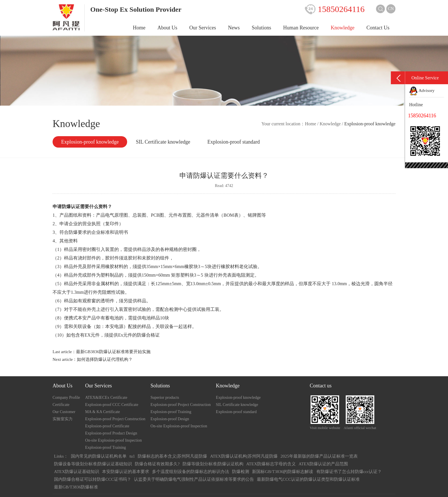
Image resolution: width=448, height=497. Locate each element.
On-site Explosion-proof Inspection (113, 440)
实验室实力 (63, 419)
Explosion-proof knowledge (90, 142)
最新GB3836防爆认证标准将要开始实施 (113, 352)
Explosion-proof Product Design (111, 433)
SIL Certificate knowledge (163, 142)
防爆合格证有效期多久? (157, 464)
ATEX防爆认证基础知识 (77, 472)
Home (139, 28)
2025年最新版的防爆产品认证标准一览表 (319, 456)
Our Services (203, 28)
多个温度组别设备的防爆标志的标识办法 (191, 472)
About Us (167, 28)
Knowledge (343, 28)
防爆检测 (241, 472)
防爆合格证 (148, 335)
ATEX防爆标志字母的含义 (271, 464)
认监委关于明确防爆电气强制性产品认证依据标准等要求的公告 (194, 479)
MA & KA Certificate (103, 412)
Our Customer (64, 412)
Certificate (61, 405)
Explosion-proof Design (170, 419)
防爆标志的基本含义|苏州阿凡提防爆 (172, 456)
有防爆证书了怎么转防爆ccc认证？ (349, 472)
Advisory (422, 90)
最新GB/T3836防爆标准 (76, 487)
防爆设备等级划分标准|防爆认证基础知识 (93, 464)
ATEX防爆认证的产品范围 (323, 464)
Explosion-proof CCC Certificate (112, 405)
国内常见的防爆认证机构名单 (99, 456)
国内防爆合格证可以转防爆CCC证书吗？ (93, 479)
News (234, 28)
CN (391, 9)
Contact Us (378, 28)
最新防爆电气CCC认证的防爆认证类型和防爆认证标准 (308, 479)
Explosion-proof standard (234, 142)
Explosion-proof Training (106, 447)
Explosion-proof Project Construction (115, 419)
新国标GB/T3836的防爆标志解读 (283, 472)
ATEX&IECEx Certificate (106, 398)
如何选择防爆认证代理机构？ (105, 359)
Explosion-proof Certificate (107, 426)
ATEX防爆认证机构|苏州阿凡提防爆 (244, 456)
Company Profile (66, 398)
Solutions (261, 28)
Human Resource (301, 28)
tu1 (132, 456)
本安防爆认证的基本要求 (126, 472)
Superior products (165, 398)
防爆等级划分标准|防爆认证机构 (213, 464)
